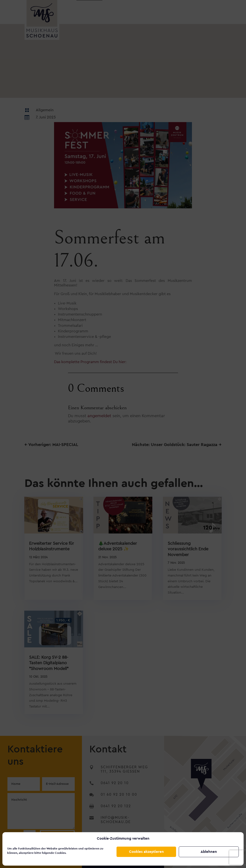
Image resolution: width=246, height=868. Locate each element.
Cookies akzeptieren (146, 852)
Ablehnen (209, 852)
